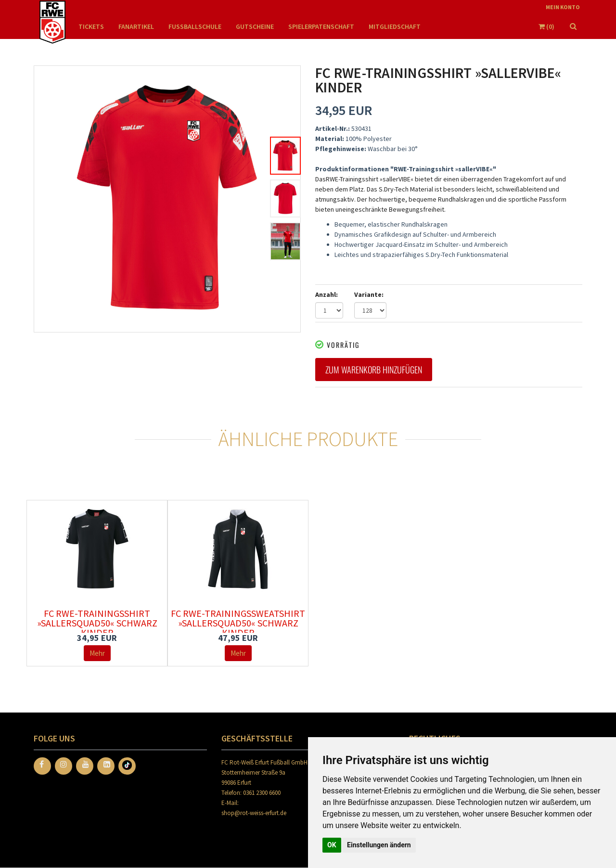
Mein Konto (563, 7)
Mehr (97, 653)
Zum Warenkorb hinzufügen (374, 370)
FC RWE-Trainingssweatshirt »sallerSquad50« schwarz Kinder (238, 623)
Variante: (369, 294)
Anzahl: (327, 294)
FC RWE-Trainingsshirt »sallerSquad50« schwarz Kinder (97, 623)
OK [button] (332, 845)
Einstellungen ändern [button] (379, 845)
